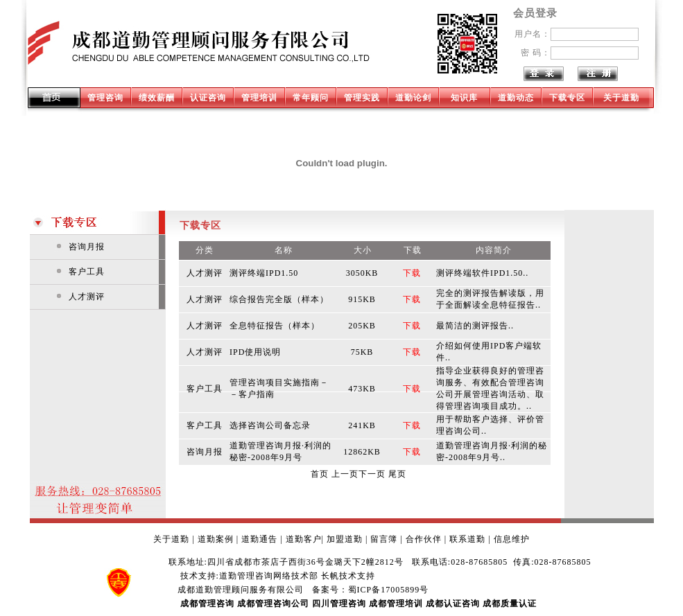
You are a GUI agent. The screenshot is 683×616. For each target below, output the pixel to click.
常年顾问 (311, 98)
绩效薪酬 (157, 98)
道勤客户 (304, 539)
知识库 (464, 98)
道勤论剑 (413, 98)
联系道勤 (467, 539)
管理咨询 (105, 98)
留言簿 (384, 539)
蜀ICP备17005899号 (389, 590)
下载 (412, 273)
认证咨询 (208, 98)
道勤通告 (259, 539)
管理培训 (259, 98)
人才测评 (87, 297)
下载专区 (567, 98)
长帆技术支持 (348, 576)
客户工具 (87, 272)
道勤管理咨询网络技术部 (269, 576)
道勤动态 (516, 98)
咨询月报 (87, 247)
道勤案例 (216, 539)
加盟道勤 (345, 539)
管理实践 (362, 98)
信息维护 (512, 539)
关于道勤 (621, 98)
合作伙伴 (424, 539)
